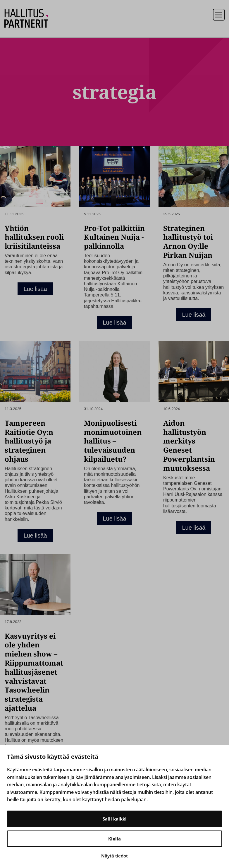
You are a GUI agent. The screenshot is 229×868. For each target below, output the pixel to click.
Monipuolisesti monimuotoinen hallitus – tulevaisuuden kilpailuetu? (113, 441)
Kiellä (114, 839)
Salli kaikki (115, 819)
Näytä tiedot (114, 856)
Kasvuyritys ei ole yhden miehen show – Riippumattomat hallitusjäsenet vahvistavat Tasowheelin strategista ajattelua (34, 672)
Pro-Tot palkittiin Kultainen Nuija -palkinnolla (114, 237)
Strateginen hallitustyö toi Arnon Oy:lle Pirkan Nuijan (188, 242)
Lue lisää (35, 289)
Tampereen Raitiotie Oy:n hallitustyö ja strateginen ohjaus (29, 441)
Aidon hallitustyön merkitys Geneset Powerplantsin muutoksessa (189, 445)
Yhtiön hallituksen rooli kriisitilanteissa (34, 237)
